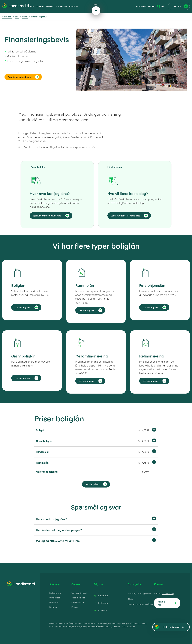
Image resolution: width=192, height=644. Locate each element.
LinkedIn (100, 610)
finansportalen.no (140, 623)
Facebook (101, 596)
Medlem (152, 6)
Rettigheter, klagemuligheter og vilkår (83, 626)
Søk (161, 6)
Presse (75, 607)
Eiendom (74, 6)
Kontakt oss (161, 603)
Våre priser (55, 598)
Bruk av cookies (128, 626)
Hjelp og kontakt (174, 627)
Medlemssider (78, 602)
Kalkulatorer (55, 593)
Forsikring (61, 6)
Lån (32, 6)
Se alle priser (92, 484)
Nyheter (53, 607)
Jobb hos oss (78, 598)
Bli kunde (141, 6)
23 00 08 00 (168, 593)
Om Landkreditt (79, 593)
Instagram (101, 603)
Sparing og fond (45, 6)
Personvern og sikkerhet (110, 626)
